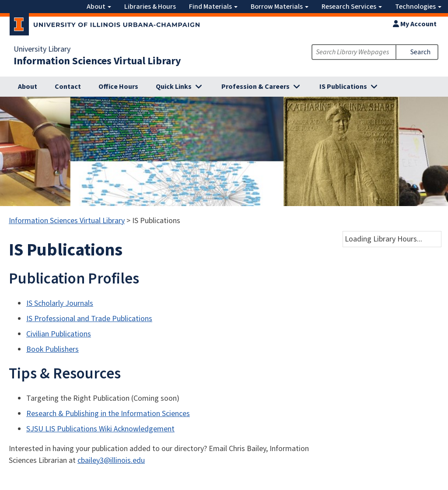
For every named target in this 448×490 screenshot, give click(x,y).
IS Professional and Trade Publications (89, 319)
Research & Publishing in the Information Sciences (108, 414)
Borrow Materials (280, 7)
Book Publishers (52, 349)
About (99, 7)
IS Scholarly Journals (60, 303)
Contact (68, 87)
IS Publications (343, 87)
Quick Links (174, 87)
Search (420, 52)
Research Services (352, 7)
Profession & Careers (255, 87)
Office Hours (118, 87)
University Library (42, 49)
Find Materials (213, 7)
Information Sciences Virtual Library (97, 61)
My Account (415, 24)
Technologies (418, 7)
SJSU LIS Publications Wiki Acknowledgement (100, 429)
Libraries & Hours (150, 7)
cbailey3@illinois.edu (111, 460)
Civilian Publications (59, 334)
